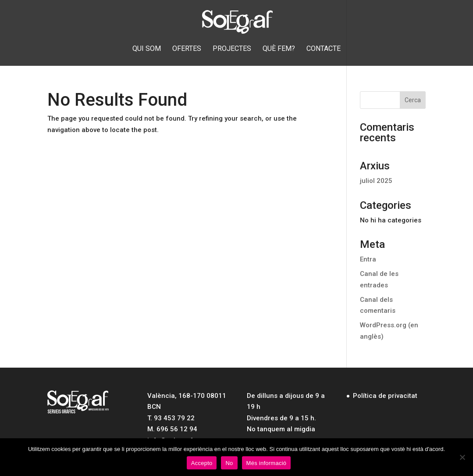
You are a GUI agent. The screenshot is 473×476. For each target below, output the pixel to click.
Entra (368, 259)
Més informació (267, 463)
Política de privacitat (385, 396)
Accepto (202, 463)
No (229, 463)
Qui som (147, 49)
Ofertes (187, 49)
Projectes (232, 49)
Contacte (324, 49)
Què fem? (279, 49)
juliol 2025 (376, 181)
